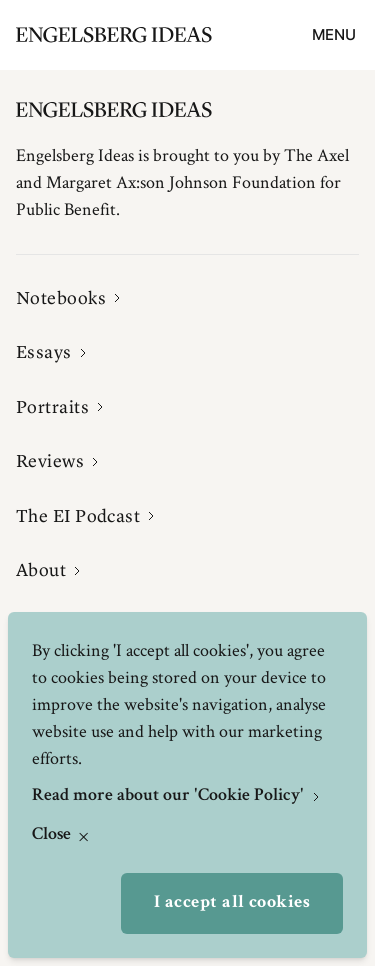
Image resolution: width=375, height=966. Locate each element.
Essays (44, 352)
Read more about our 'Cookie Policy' (170, 796)
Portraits (52, 407)
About (41, 570)
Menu (334, 34)
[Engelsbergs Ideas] (114, 35)
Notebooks (61, 298)
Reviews (50, 461)
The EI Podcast (78, 516)
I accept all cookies (232, 903)
